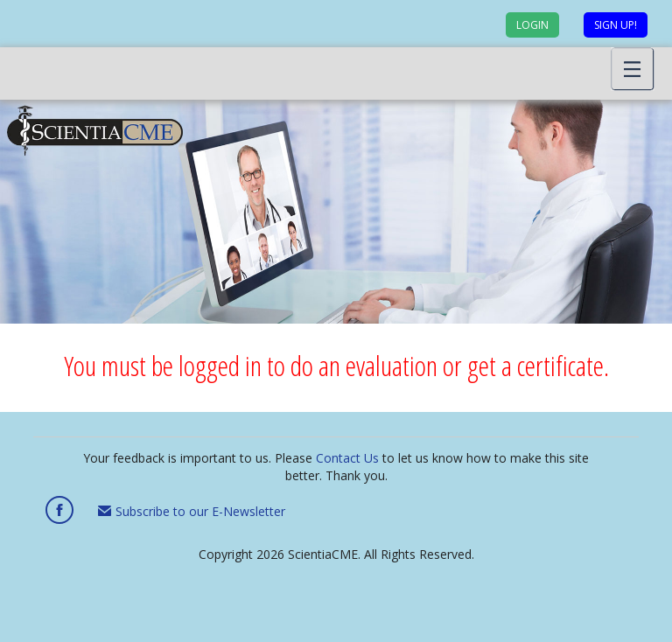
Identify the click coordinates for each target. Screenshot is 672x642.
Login (532, 25)
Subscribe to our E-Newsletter (192, 511)
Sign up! (616, 25)
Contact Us (347, 458)
